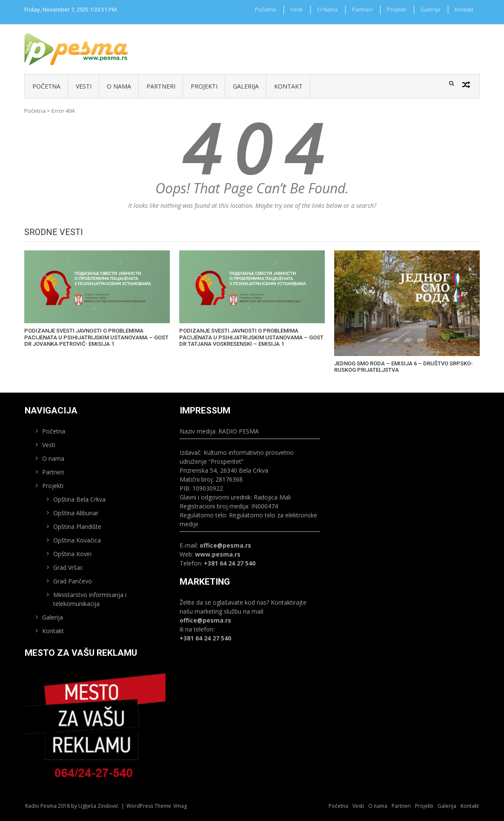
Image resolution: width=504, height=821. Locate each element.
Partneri (362, 9)
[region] (95, 728)
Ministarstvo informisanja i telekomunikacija (90, 599)
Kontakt (464, 9)
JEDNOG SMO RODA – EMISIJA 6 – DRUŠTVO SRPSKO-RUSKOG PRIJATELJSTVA (404, 367)
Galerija (430, 9)
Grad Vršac (68, 567)
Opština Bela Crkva (79, 499)
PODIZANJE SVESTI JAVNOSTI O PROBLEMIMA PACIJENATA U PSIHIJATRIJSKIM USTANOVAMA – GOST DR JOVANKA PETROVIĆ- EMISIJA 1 (96, 337)
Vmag (180, 806)
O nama (327, 9)
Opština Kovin (72, 554)
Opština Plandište (77, 527)
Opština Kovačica (77, 540)
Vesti (296, 9)
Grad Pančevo (73, 581)
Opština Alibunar (76, 513)
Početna (265, 9)
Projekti (397, 9)
